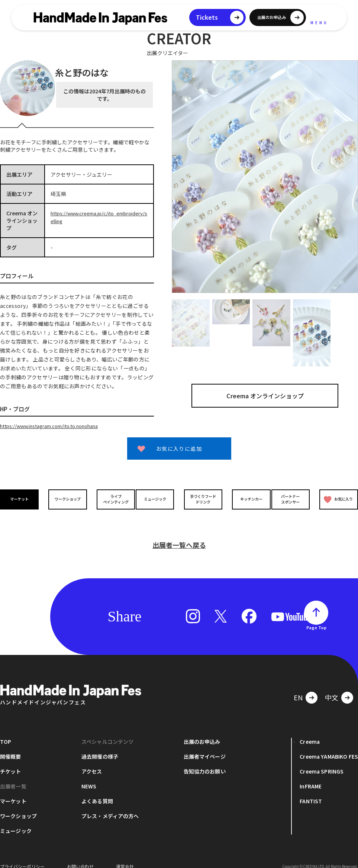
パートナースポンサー (292, 499)
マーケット (21, 499)
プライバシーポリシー (22, 857)
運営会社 (125, 857)
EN (298, 688)
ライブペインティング (111, 499)
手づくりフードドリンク (201, 499)
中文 (332, 688)
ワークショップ (66, 499)
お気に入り (337, 499)
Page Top (316, 618)
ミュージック (157, 499)
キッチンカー (247, 499)
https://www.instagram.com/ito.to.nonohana (56, 426)
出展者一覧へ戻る (179, 535)
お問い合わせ (80, 857)
